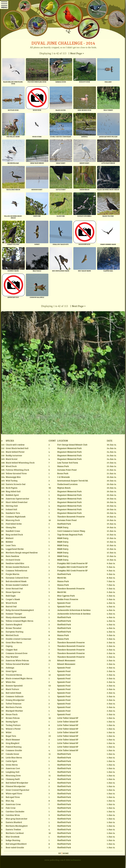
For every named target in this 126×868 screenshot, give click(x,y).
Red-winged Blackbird (16, 844)
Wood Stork (11, 603)
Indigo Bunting (13, 840)
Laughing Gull (13, 772)
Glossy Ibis (11, 527)
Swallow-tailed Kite (15, 563)
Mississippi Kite (13, 477)
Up (60, 853)
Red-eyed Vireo (13, 797)
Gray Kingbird (12, 743)
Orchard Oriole (13, 560)
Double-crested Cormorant (18, 639)
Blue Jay (10, 801)
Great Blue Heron (14, 642)
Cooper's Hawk (13, 599)
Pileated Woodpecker (16, 786)
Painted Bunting (14, 747)
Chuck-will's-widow (15, 445)
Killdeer (9, 542)
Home (66, 853)
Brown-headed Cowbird (17, 585)
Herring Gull (12, 506)
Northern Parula (14, 707)
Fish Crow (11, 808)
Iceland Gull (11, 509)
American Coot (13, 768)
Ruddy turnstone (14, 455)
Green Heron (12, 765)
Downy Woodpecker (15, 700)
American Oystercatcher (17, 499)
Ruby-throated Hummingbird (20, 610)
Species (10, 441)
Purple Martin (13, 574)
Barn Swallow (12, 556)
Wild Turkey (12, 481)
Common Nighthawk (16, 517)
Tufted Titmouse (14, 704)
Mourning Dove (13, 775)
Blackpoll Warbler (14, 711)
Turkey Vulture (13, 725)
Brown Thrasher (14, 628)
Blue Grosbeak (13, 837)
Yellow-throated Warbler (18, 664)
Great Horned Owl (14, 588)
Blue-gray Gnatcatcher (17, 819)
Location (63, 441)
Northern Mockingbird (17, 826)
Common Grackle (14, 750)
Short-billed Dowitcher (17, 502)
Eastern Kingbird (14, 624)
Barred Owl (11, 606)
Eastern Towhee (13, 829)
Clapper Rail (12, 650)
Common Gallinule (15, 696)
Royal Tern (11, 736)
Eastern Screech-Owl (16, 484)
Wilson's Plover (13, 729)
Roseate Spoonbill (14, 686)
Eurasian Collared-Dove (17, 578)
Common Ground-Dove (17, 653)
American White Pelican (17, 660)
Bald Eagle (11, 596)
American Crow (13, 804)
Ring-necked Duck (14, 535)
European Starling (15, 632)
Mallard (10, 538)
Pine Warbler (12, 657)
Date (110, 441)
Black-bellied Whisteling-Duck (20, 463)
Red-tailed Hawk (13, 693)
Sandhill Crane (13, 531)
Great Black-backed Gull (17, 448)
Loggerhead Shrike (15, 549)
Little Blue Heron (14, 757)
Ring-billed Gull (13, 491)
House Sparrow (13, 592)
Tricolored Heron (14, 675)
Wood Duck (11, 466)
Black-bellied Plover (15, 452)
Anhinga (10, 668)
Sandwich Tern (13, 513)
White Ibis (11, 682)
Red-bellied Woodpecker (17, 783)
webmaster (76, 860)
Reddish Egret (12, 495)
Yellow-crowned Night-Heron (20, 621)
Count (52, 441)
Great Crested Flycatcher (18, 790)
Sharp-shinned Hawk (16, 617)
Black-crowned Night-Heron (19, 678)
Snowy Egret (12, 722)
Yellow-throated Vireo (16, 473)
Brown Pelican (13, 718)
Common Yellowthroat (16, 570)
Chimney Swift (13, 779)
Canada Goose (12, 754)
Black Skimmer (13, 740)
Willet (9, 732)
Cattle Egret (11, 761)
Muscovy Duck (13, 520)
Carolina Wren (13, 815)
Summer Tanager (14, 614)
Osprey (9, 646)
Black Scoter (12, 459)
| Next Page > (76, 53)
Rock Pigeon (12, 488)
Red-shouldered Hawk (16, 581)
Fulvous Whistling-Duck (17, 470)
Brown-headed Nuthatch (17, 567)
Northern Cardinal (15, 833)
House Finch (12, 714)
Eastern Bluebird (14, 822)
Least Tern (11, 545)
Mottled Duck (12, 635)
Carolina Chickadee (15, 811)
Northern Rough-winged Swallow (22, 553)
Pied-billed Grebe (14, 524)
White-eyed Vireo (14, 793)
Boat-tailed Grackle (15, 847)
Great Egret (11, 671)
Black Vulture (12, 689)
